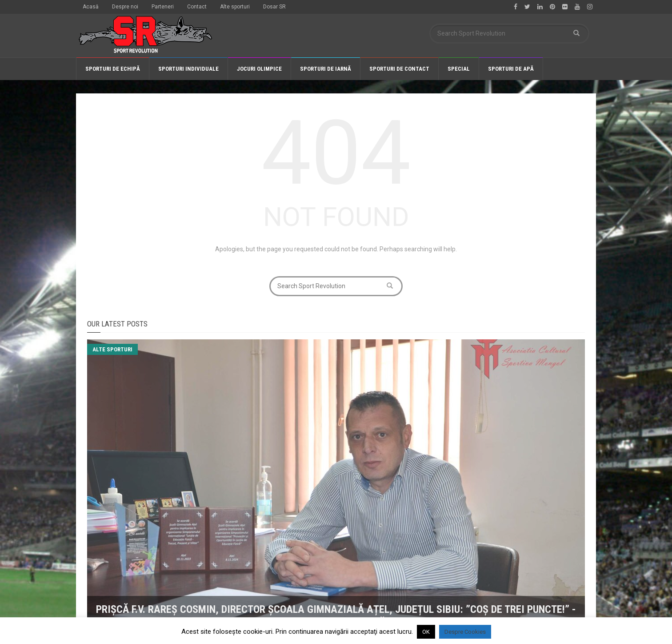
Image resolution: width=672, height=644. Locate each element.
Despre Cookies (465, 632)
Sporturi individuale (188, 69)
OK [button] (426, 632)
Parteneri (163, 7)
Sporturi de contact (399, 69)
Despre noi (125, 7)
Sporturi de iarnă (326, 69)
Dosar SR (274, 7)
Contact (197, 7)
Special (459, 69)
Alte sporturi (235, 7)
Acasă (91, 7)
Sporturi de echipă (113, 69)
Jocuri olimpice (259, 69)
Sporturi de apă (511, 69)
